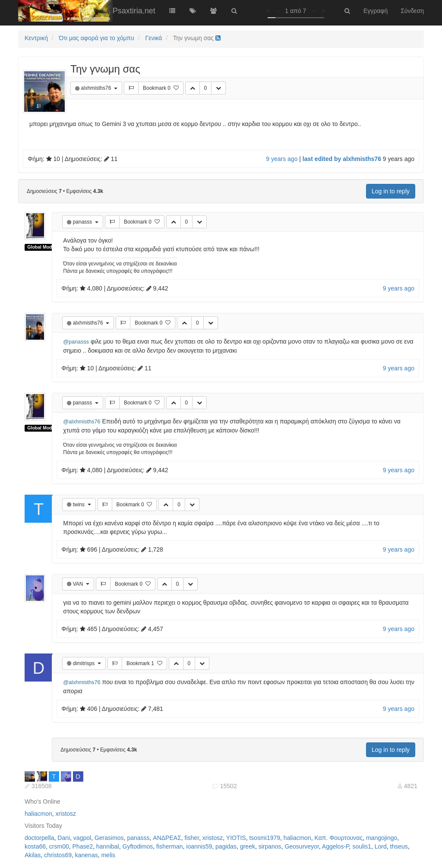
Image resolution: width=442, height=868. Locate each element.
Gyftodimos (138, 846)
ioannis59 (199, 846)
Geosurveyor (302, 846)
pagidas (226, 846)
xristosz (66, 814)
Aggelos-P (336, 846)
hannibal (108, 846)
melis (108, 855)
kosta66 (35, 846)
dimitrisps (85, 663)
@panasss (76, 342)
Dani (64, 838)
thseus (399, 846)
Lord (381, 846)
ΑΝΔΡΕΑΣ (167, 838)
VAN (79, 584)
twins (80, 505)
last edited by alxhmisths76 (342, 159)
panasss (83, 222)
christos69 (58, 855)
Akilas (33, 855)
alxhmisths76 (96, 88)
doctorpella (39, 838)
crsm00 (59, 846)
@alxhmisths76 (82, 422)
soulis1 (362, 846)
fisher (192, 838)
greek (248, 846)
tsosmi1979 (265, 838)
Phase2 (83, 846)
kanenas (87, 855)
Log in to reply (391, 191)
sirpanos (270, 846)
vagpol (82, 838)
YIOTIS (236, 838)
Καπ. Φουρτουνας (338, 838)
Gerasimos (109, 838)
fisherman (169, 846)
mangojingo (382, 838)
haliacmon (38, 814)
